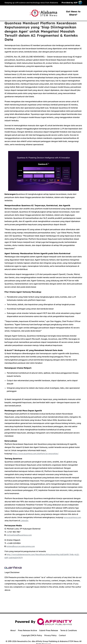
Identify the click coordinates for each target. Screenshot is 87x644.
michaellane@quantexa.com (19, 535)
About (13, 630)
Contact (62, 635)
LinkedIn (24, 521)
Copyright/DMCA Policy (32, 635)
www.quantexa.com (72, 517)
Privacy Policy (50, 635)
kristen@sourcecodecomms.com (21, 546)
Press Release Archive (27, 630)
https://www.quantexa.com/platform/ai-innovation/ (36, 454)
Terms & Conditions (69, 630)
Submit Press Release (49, 630)
